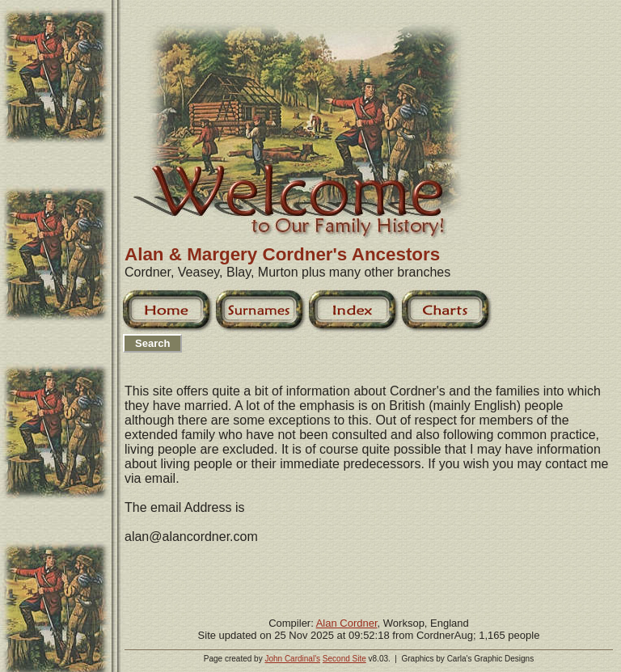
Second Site (344, 659)
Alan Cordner (347, 623)
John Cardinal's (292, 659)
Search (152, 343)
